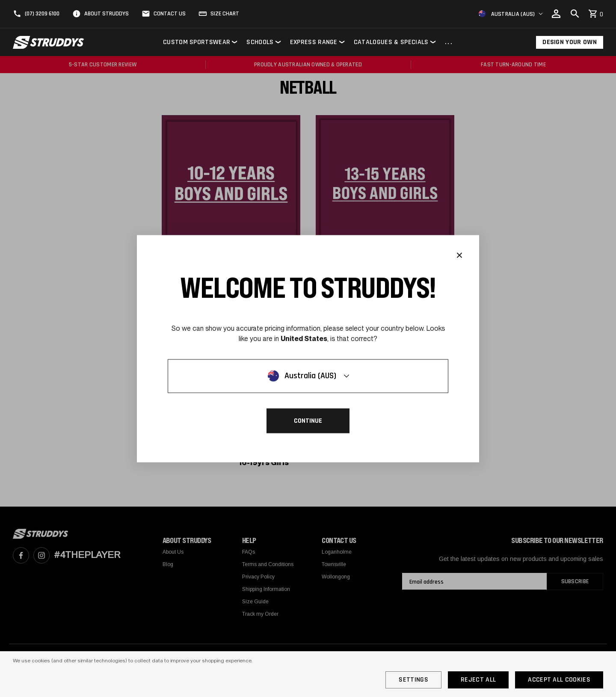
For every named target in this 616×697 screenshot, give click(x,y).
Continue (308, 420)
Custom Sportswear (197, 42)
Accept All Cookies (559, 680)
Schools (260, 42)
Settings (413, 680)
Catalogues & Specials (391, 42)
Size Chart (225, 14)
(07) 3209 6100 (42, 14)
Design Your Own (570, 42)
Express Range (314, 42)
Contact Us (170, 14)
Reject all (478, 680)
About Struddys (107, 14)
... (449, 43)
